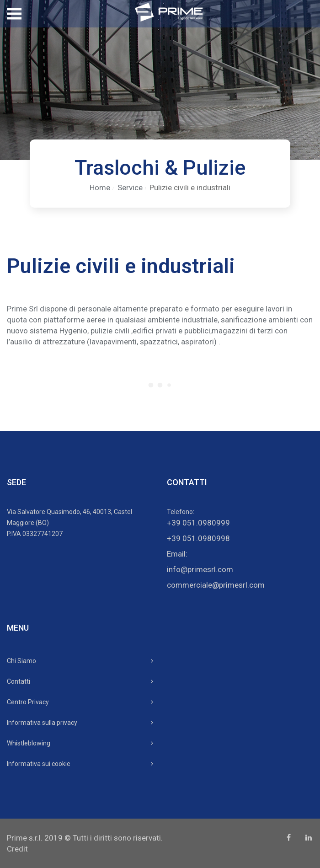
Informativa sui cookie (39, 764)
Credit (17, 849)
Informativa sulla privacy (42, 723)
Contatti (19, 681)
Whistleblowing (29, 743)
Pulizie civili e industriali (190, 188)
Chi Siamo (21, 661)
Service (130, 188)
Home (100, 188)
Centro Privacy (28, 702)
